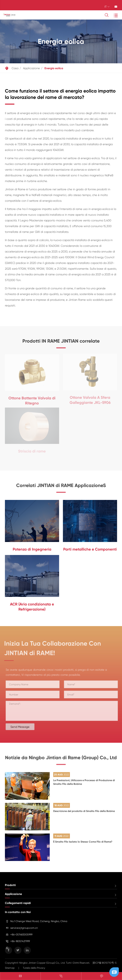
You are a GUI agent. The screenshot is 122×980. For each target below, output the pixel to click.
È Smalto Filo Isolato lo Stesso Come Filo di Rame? (83, 842)
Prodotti (10, 885)
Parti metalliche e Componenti (90, 549)
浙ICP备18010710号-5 (105, 963)
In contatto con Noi (18, 912)
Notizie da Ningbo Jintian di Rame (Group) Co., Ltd (61, 760)
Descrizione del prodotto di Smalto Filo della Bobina (84, 811)
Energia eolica (54, 68)
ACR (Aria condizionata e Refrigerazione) (32, 607)
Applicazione (31, 68)
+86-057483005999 (21, 935)
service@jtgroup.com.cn (24, 928)
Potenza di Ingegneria (32, 549)
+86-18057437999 (20, 941)
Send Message (22, 727)
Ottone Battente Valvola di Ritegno (32, 399)
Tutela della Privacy (34, 968)
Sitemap (10, 968)
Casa (15, 68)
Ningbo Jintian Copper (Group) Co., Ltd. (43, 963)
